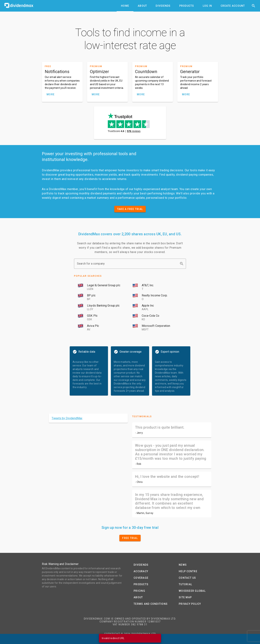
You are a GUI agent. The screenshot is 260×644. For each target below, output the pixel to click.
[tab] (125, 6)
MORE (51, 94)
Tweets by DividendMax (67, 418)
